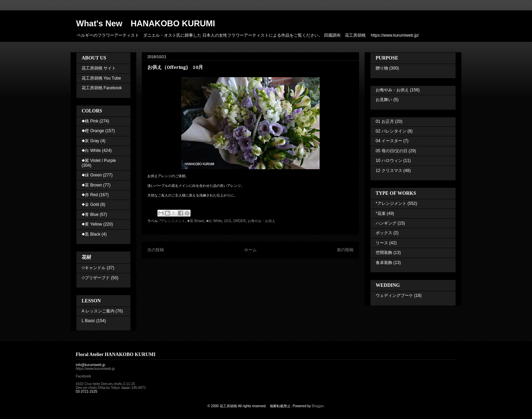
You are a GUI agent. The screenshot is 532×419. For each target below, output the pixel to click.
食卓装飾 (384, 263)
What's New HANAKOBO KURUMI (146, 23)
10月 (227, 221)
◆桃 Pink (90, 121)
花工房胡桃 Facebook (102, 88)
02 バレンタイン (391, 131)
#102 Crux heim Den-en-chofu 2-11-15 (105, 384)
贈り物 (382, 68)
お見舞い (384, 100)
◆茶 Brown (196, 221)
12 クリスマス (389, 171)
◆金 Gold (90, 204)
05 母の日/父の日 (392, 151)
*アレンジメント (173, 221)
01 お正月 (385, 121)
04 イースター (389, 141)
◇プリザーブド (96, 278)
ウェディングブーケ (394, 295)
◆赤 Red (90, 195)
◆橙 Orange (93, 131)
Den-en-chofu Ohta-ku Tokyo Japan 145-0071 (111, 388)
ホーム (250, 250)
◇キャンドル (94, 268)
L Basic (88, 321)
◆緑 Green (92, 175)
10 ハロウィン (389, 161)
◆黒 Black (91, 234)
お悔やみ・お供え (262, 221)
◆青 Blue (90, 215)
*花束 (381, 213)
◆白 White (214, 221)
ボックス (384, 233)
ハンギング (386, 223)
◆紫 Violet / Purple (99, 161)
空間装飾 (384, 253)
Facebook (83, 376)
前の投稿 (345, 250)
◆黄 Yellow (92, 224)
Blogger (318, 406)
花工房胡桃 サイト (99, 68)
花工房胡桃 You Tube (101, 78)
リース (382, 243)
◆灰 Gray (90, 141)
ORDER (239, 221)
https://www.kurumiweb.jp (95, 369)
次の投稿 (156, 250)
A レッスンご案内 (98, 311)
